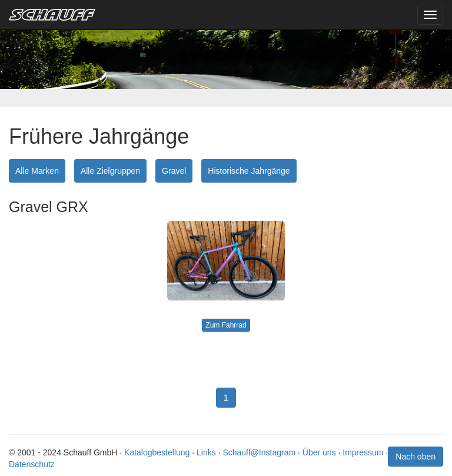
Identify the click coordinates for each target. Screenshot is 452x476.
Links (206, 452)
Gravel (174, 171)
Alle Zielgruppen (110, 171)
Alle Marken (37, 171)
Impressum (363, 452)
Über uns (319, 452)
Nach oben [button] (416, 457)
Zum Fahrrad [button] (226, 325)
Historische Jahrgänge (249, 171)
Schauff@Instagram (259, 452)
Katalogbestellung (157, 452)
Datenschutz (32, 464)
